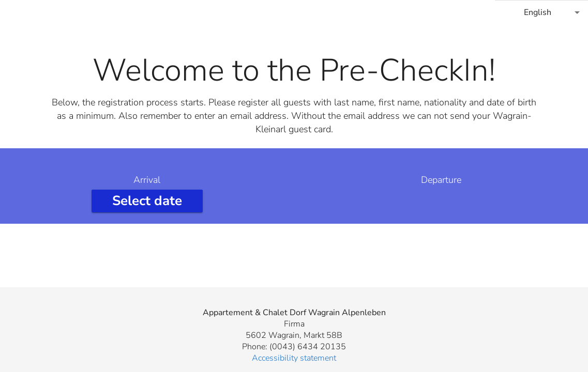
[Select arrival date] (147, 201)
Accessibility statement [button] (294, 358)
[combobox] (541, 12)
